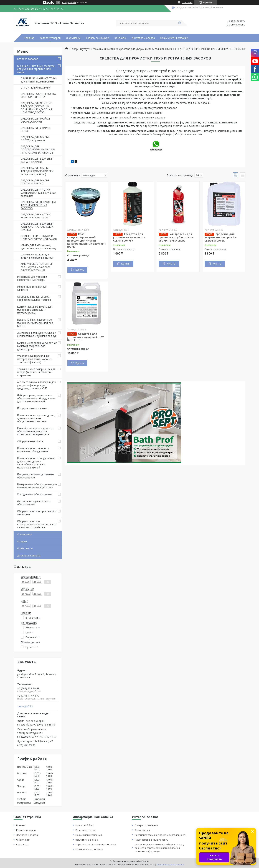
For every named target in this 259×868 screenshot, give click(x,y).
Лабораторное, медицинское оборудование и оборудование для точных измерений (36, 398)
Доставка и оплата (143, 38)
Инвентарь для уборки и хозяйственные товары (32, 278)
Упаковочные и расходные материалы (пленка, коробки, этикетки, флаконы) (35, 359)
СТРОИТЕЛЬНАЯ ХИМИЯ (36, 88)
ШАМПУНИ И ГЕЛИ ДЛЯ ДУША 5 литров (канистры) (37, 256)
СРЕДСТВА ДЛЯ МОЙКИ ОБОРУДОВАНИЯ (35, 120)
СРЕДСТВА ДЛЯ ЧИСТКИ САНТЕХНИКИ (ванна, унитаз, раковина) (39, 193)
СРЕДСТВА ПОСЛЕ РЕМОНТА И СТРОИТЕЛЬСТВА (38, 95)
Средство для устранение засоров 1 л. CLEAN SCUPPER (129, 237)
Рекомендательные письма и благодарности (160, 835)
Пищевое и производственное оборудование (36, 476)
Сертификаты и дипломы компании (96, 844)
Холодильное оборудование (34, 494)
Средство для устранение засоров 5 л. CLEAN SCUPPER (221, 237)
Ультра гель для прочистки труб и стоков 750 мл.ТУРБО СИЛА (176, 237)
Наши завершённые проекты (152, 840)
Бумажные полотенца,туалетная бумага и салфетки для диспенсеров (37, 346)
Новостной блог (84, 825)
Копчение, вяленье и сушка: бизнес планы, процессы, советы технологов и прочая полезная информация (159, 848)
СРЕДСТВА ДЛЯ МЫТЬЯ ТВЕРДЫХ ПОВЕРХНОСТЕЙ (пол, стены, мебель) (37, 171)
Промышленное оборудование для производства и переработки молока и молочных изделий (36, 463)
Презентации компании (89, 849)
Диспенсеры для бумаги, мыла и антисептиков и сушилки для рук (37, 334)
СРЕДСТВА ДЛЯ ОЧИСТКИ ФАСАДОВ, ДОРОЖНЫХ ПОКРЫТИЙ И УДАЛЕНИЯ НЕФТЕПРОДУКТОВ (36, 108)
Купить (80, 270)
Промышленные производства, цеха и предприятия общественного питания (36, 418)
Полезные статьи (85, 830)
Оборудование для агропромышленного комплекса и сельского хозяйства (37, 524)
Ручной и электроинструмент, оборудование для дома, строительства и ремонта (35, 431)
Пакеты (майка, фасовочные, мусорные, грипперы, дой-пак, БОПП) (35, 323)
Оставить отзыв (236, 25)
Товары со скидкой (97, 38)
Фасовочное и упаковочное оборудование (34, 503)
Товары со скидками (146, 825)
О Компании (25, 534)
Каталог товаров (50, 38)
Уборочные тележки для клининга (32, 288)
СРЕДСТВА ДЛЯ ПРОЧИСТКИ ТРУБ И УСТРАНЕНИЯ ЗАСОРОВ (38, 205)
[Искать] (179, 23)
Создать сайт (69, 2)
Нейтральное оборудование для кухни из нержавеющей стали (37, 486)
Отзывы (22, 541)
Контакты (120, 38)
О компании (73, 38)
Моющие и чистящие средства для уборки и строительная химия (36, 69)
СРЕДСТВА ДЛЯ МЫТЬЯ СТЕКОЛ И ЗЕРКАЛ (35, 182)
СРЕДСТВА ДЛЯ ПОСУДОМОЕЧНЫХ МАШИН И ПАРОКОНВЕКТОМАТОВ (38, 149)
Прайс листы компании (174, 38)
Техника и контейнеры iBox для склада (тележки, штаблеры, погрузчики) (36, 372)
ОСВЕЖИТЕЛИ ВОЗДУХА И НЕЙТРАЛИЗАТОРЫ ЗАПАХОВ (39, 238)
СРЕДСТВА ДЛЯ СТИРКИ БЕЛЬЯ (35, 129)
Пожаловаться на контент (170, 865)
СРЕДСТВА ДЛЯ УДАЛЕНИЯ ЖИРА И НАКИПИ (37, 160)
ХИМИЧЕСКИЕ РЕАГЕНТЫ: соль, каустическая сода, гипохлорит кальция (36, 267)
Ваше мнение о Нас (87, 840)
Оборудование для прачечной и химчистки (37, 513)
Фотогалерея (142, 830)
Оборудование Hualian (31, 441)
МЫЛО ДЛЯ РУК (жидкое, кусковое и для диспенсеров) (38, 247)
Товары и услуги (80, 49)
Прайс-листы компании (89, 835)
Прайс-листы (25, 548)
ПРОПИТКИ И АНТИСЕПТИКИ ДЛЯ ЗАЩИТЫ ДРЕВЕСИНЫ (39, 80)
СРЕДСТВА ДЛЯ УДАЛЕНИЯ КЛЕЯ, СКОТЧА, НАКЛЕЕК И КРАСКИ (37, 227)
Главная (29, 38)
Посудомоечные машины (32, 408)
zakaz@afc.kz (25, 706)
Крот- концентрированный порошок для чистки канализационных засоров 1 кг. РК (87, 240)
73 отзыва (187, 2)
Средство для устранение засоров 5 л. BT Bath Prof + (86, 337)
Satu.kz (146, 861)
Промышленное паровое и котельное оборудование (33, 450)
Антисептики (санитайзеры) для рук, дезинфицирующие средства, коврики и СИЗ (36, 385)
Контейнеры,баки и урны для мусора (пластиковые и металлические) (35, 310)
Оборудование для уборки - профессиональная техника (34, 298)
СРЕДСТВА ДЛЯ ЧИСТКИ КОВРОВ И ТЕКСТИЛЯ (35, 216)
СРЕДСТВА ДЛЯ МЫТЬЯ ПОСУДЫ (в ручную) (35, 139)
